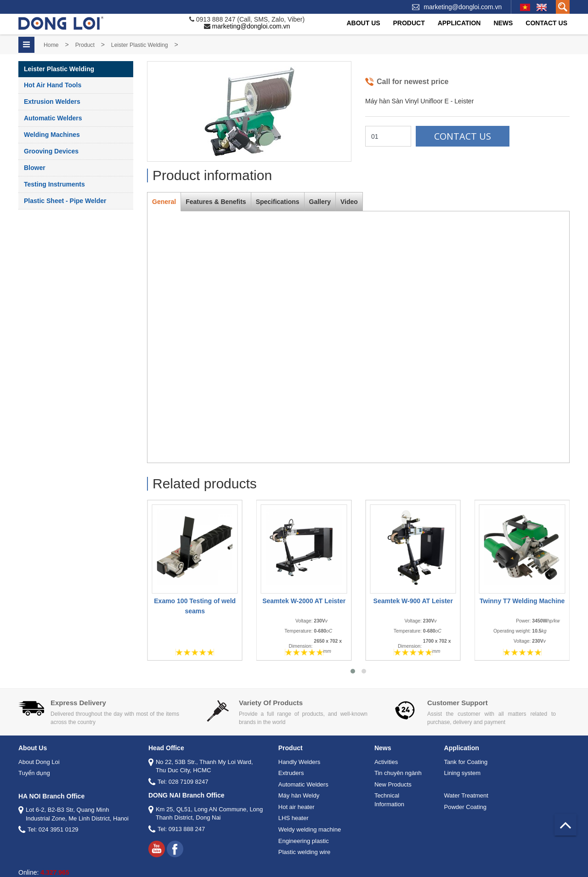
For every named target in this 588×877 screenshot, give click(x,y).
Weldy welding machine (310, 829)
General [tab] (164, 202)
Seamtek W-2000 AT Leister (304, 601)
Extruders (291, 773)
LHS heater (294, 818)
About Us (363, 23)
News (503, 23)
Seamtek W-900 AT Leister (413, 601)
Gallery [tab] (320, 202)
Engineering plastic (304, 841)
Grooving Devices (51, 151)
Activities (386, 762)
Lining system (462, 773)
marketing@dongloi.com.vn (463, 7)
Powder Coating (466, 807)
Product (409, 23)
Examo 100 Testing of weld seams (195, 606)
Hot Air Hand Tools (53, 85)
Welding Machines (52, 135)
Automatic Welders (53, 118)
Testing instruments (54, 184)
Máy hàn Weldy (299, 795)
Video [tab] (349, 202)
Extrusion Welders (52, 102)
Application (459, 23)
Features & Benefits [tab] (216, 202)
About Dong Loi (39, 762)
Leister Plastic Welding (140, 45)
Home (51, 45)
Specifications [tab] (278, 202)
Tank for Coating (466, 762)
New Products (393, 784)
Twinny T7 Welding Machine (522, 601)
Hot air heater (297, 807)
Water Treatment (466, 795)
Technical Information (389, 800)
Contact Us (546, 23)
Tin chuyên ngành (398, 773)
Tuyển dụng (34, 773)
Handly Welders (300, 762)
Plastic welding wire (304, 852)
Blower (35, 168)
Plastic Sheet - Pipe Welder (65, 201)
